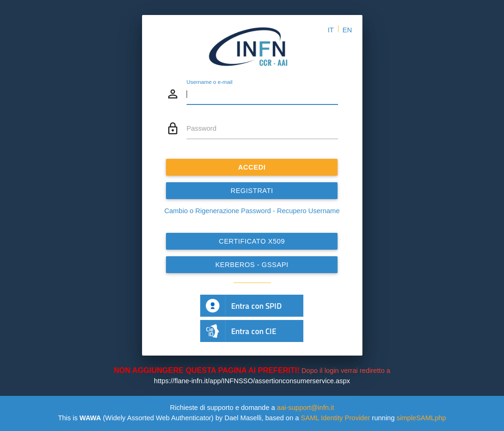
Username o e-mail (210, 82)
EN (347, 30)
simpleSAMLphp (421, 418)
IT (331, 30)
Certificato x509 (252, 241)
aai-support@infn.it (306, 408)
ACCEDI (252, 167)
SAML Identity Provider (336, 418)
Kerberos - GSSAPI (252, 265)
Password (202, 128)
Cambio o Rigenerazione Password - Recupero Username (252, 211)
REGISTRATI (252, 191)
